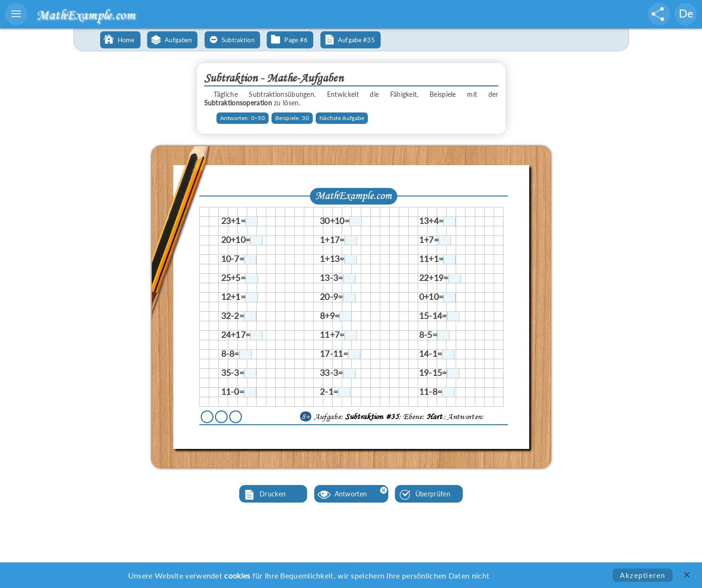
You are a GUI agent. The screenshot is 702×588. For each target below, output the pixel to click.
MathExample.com (85, 14)
